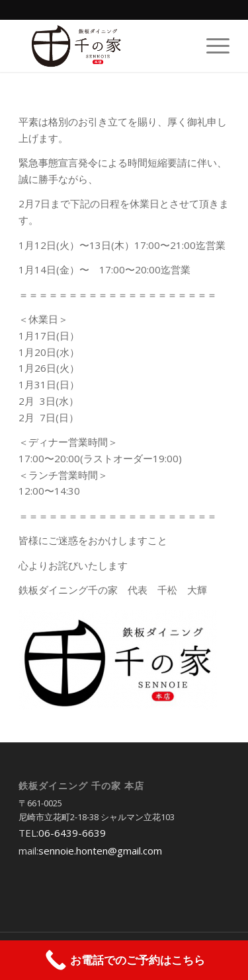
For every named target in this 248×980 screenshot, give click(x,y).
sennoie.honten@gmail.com (100, 851)
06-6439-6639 (72, 833)
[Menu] (211, 46)
